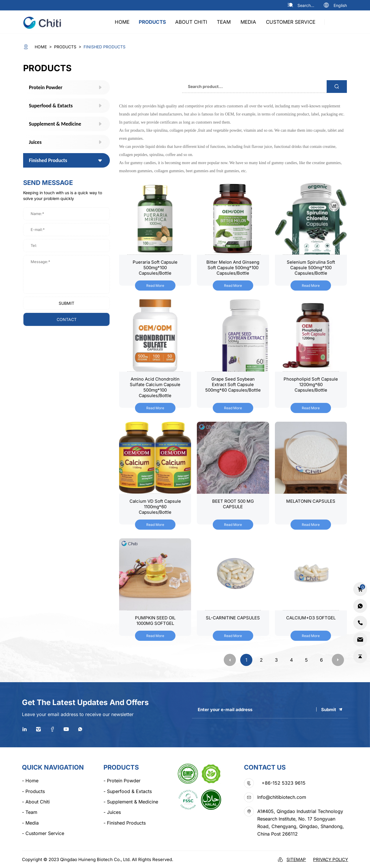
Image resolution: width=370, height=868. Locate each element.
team (224, 22)
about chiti (191, 22)
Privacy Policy (331, 859)
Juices (112, 812)
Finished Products (125, 823)
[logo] (45, 22)
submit (66, 303)
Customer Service (291, 22)
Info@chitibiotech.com (282, 797)
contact (67, 319)
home (122, 22)
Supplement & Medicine (131, 802)
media (248, 22)
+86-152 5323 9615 (284, 783)
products (152, 22)
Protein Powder (122, 781)
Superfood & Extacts (128, 791)
